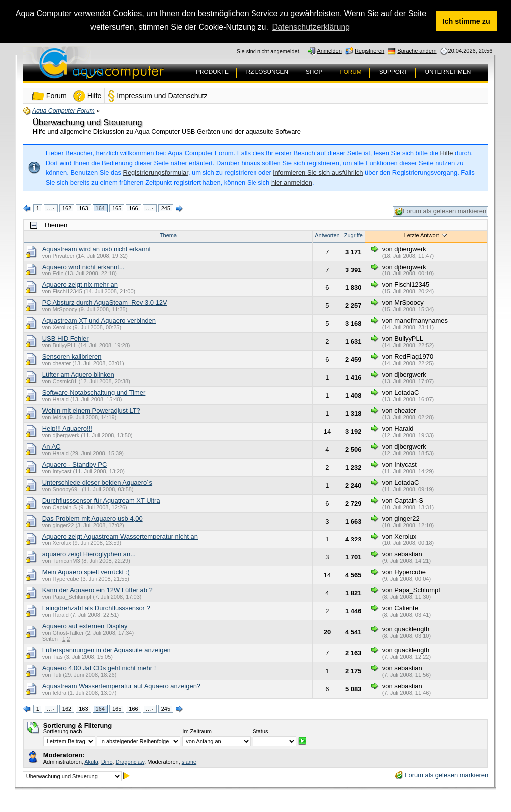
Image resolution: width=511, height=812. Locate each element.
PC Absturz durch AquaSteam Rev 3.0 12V (105, 302)
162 (67, 208)
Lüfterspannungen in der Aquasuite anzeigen (107, 650)
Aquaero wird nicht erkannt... (84, 266)
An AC (52, 446)
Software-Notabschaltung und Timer (94, 392)
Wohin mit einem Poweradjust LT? (91, 410)
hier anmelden (292, 182)
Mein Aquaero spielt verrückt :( (86, 572)
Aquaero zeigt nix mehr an (80, 284)
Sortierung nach (63, 731)
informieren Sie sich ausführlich (318, 172)
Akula (91, 761)
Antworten (327, 235)
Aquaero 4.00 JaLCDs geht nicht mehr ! (99, 668)
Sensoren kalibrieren (72, 356)
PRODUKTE (212, 72)
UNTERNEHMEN (448, 72)
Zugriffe (354, 235)
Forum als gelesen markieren (441, 211)
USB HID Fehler (66, 338)
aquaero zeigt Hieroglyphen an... (89, 554)
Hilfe (447, 153)
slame (189, 761)
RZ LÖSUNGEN (267, 72)
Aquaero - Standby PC (75, 464)
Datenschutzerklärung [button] (311, 27)
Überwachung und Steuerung (88, 123)
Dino (107, 761)
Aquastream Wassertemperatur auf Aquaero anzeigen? (121, 685)
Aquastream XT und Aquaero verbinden (99, 320)
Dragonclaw (130, 761)
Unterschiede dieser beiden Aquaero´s (97, 482)
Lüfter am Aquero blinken (78, 374)
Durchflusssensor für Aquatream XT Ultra (101, 500)
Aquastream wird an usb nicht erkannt (97, 248)
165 (117, 208)
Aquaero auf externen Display (85, 626)
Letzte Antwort (426, 235)
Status (260, 731)
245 (166, 208)
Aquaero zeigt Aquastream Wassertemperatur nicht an (120, 536)
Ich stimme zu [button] (466, 21)
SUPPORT (393, 72)
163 (83, 208)
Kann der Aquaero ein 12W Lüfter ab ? (98, 590)
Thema (168, 235)
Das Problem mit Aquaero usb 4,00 (93, 518)
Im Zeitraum (197, 731)
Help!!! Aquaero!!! (67, 428)
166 (133, 208)
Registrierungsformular (156, 172)
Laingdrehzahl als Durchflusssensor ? (96, 608)
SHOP (314, 72)
